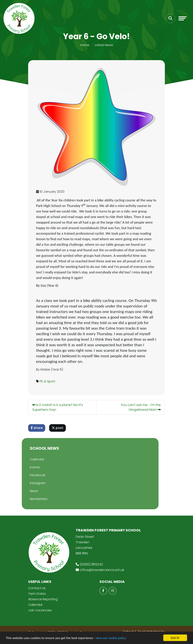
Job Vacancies (40, 610)
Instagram (31, 483)
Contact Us (37, 588)
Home (85, 45)
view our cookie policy (111, 638)
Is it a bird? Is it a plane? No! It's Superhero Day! (58, 407)
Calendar (30, 459)
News (27, 491)
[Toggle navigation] (182, 18)
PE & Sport (48, 381)
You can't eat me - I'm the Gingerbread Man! (141, 407)
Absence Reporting (43, 599)
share (37, 428)
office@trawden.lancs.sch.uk (102, 570)
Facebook (31, 475)
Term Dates (37, 594)
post (58, 428)
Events (28, 467)
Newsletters (32, 499)
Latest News (104, 45)
